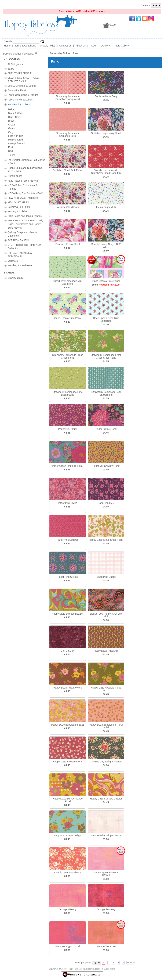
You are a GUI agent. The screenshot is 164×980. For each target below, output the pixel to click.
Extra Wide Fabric (17, 90)
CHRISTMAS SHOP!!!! (20, 73)
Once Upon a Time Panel (106, 281)
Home (7, 46)
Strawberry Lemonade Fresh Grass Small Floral (106, 356)
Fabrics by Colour (19, 104)
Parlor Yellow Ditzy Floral (106, 466)
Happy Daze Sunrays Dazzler (106, 799)
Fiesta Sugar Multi (106, 207)
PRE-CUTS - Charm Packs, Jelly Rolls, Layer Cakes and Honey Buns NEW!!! (25, 174)
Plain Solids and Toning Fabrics (25, 166)
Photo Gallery (121, 46)
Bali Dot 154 (68, 651)
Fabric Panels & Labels (20, 99)
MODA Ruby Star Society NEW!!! (25, 143)
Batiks (11, 69)
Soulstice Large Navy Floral (106, 133)
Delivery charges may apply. (20, 54)
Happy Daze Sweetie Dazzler (68, 614)
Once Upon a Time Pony (68, 318)
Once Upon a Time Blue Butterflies (106, 319)
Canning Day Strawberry (68, 873)
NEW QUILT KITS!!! (18, 152)
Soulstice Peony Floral (68, 244)
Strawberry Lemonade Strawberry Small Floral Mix (106, 172)
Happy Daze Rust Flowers (68, 688)
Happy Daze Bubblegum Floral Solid (106, 726)
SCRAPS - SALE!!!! (18, 190)
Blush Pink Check (106, 577)
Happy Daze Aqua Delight (68, 835)
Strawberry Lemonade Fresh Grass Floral (68, 356)
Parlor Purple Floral (106, 429)
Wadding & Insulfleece (20, 215)
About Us (81, 46)
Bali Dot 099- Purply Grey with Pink (106, 615)
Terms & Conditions (25, 46)
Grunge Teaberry (106, 909)
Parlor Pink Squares (68, 540)
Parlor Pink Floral (68, 429)
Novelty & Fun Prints (19, 157)
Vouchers (13, 211)
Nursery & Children (18, 161)
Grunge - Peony (68, 909)
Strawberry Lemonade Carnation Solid (68, 135)
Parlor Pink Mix (106, 503)
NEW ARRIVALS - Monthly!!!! (23, 148)
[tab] (6, 69)
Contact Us (65, 46)
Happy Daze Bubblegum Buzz (68, 725)
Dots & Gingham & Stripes (22, 86)
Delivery (105, 46)
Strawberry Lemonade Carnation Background (68, 98)
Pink (75, 53)
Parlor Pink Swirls (68, 503)
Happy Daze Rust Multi (106, 651)
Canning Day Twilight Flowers (106, 762)
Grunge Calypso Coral (68, 946)
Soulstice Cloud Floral (68, 207)
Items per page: (83, 963)
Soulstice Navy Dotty (106, 96)
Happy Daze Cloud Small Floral (106, 540)
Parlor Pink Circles (68, 577)
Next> (130, 963)
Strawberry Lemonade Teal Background (106, 393)
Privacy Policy (48, 46)
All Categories (15, 64)
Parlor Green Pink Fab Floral (68, 466)
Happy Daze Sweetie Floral (68, 762)
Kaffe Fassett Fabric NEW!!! (23, 131)
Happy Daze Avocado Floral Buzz (106, 689)
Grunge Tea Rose (106, 946)
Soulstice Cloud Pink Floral (68, 170)
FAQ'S (93, 46)
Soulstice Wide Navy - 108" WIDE (106, 246)
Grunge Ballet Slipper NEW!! (106, 835)
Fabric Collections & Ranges (23, 95)
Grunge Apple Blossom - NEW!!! (106, 874)
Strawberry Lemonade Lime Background (68, 393)
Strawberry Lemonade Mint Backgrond (68, 282)
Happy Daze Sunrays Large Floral (68, 800)
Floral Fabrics (15, 126)
